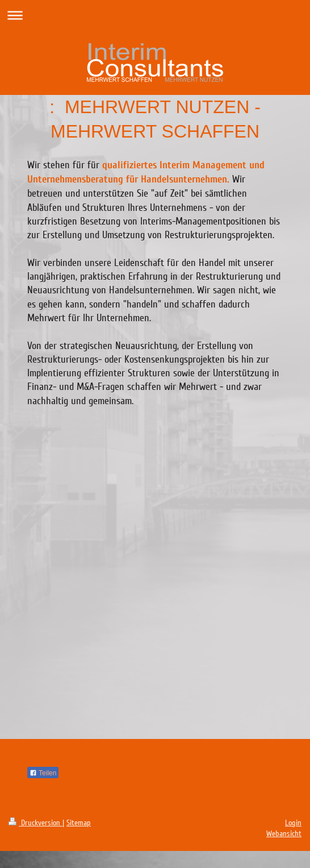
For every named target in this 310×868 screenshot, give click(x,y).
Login (293, 823)
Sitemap (79, 823)
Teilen (43, 773)
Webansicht (284, 834)
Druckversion (35, 823)
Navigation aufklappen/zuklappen (155, 15)
